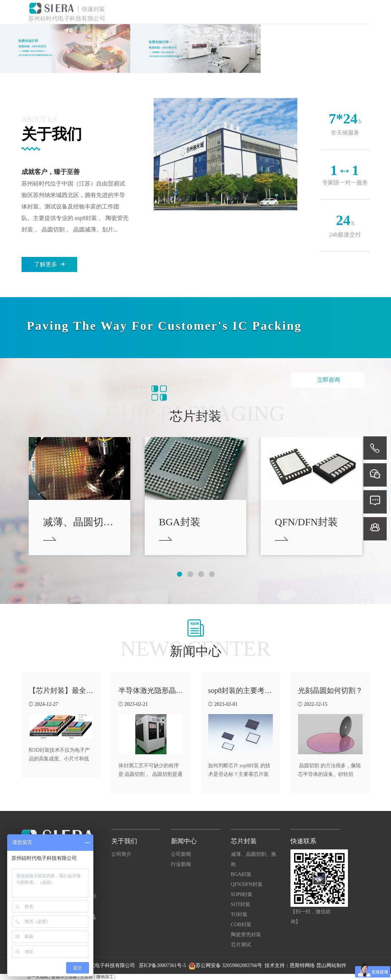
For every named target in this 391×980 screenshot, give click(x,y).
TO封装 (239, 915)
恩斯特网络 (302, 965)
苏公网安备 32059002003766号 (229, 965)
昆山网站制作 (331, 965)
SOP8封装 (242, 894)
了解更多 (49, 264)
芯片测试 (241, 945)
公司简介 (121, 854)
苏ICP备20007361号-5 (163, 965)
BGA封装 (241, 874)
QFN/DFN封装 (247, 884)
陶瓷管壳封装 (246, 935)
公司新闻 (181, 854)
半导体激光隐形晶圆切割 (158, 690)
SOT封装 (241, 904)
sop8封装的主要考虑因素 (247, 690)
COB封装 (241, 925)
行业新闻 (181, 864)
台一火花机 (38, 977)
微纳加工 (105, 977)
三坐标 (87, 977)
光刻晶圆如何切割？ (330, 690)
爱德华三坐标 (64, 977)
